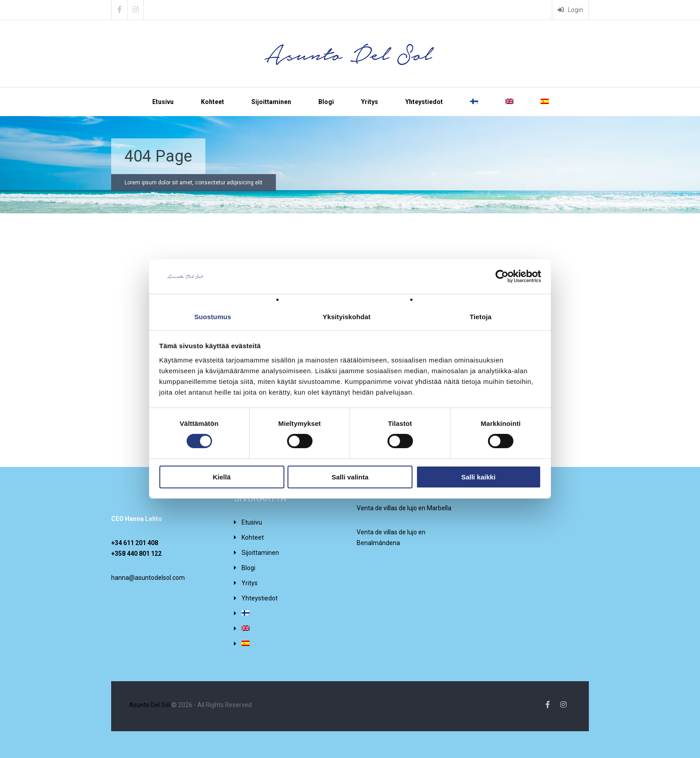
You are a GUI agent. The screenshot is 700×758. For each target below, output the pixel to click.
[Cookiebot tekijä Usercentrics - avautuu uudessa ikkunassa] (502, 276)
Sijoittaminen (271, 102)
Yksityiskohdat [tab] (347, 317)
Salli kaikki (478, 477)
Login (570, 10)
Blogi (326, 102)
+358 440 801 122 (136, 554)
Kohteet (212, 102)
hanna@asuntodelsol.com (148, 578)
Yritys (370, 102)
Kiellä (221, 477)
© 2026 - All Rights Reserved (190, 705)
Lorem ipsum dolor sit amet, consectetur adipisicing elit (194, 183)
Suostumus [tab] (213, 317)
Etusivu (163, 102)
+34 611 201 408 (135, 543)
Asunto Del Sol (150, 705)
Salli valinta (350, 477)
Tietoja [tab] (481, 317)
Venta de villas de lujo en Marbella (404, 508)
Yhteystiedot (424, 102)
